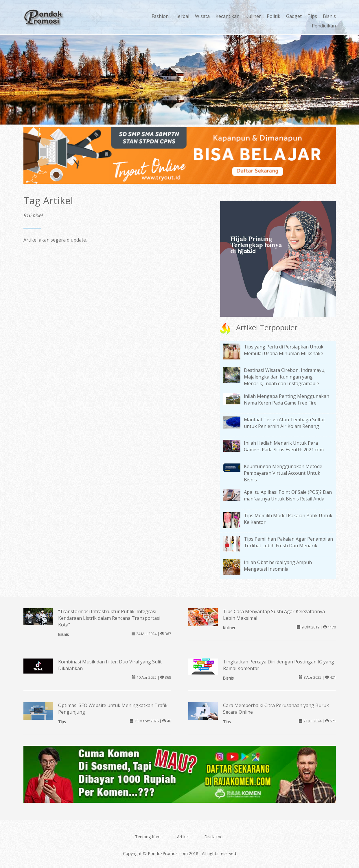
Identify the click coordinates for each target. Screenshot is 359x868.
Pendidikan (324, 26)
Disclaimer (214, 837)
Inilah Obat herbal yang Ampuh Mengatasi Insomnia (278, 566)
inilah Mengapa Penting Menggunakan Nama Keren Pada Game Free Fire (287, 399)
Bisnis (329, 16)
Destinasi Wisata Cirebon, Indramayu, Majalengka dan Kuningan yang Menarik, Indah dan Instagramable (285, 377)
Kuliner (253, 16)
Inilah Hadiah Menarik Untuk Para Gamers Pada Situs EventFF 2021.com (284, 446)
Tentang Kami (148, 837)
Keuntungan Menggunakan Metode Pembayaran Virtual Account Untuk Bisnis (283, 473)
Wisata (202, 16)
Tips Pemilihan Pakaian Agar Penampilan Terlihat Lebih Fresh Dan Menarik (288, 542)
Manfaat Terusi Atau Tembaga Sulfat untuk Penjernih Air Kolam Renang (284, 423)
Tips (312, 16)
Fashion (160, 16)
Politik (274, 16)
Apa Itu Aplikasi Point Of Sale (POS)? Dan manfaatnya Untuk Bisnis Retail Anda (288, 495)
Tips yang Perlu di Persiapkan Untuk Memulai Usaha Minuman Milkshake (284, 350)
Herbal (182, 16)
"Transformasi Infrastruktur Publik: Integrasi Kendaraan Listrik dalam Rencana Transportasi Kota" (109, 618)
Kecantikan (228, 16)
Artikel (183, 837)
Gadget (294, 16)
